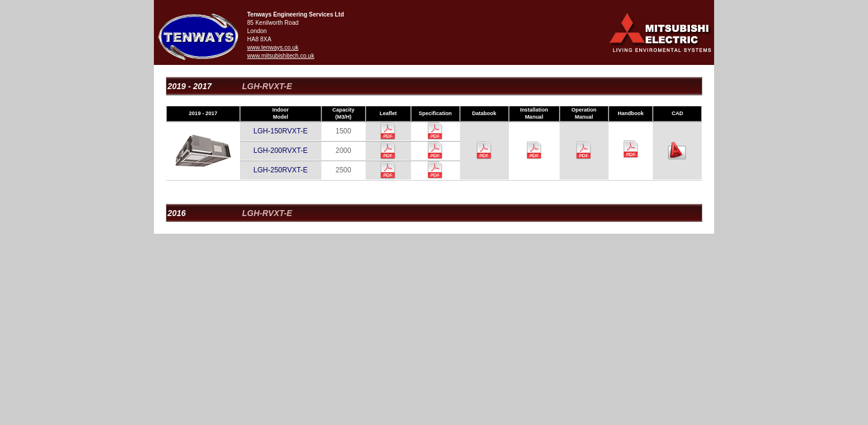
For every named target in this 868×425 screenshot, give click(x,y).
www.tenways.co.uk (273, 48)
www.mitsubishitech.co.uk (281, 56)
